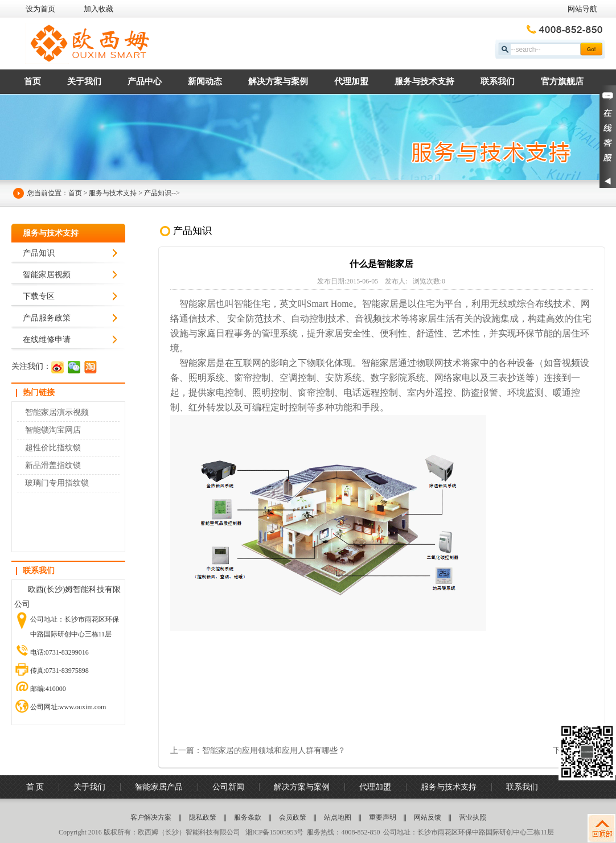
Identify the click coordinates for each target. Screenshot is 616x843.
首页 (32, 81)
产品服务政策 (47, 318)
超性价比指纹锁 (53, 448)
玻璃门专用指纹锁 (57, 483)
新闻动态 (205, 81)
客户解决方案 (151, 817)
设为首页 (40, 9)
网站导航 (582, 9)
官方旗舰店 (562, 81)
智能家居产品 (159, 787)
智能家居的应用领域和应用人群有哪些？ (274, 751)
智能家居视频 (47, 275)
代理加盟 (351, 81)
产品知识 (158, 193)
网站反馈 (428, 817)
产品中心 (145, 81)
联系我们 (498, 81)
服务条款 (248, 817)
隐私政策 (203, 817)
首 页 (35, 787)
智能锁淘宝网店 (53, 430)
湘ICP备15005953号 (274, 832)
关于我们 (84, 81)
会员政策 (293, 817)
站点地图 (338, 817)
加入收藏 (98, 9)
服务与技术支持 (424, 81)
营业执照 (473, 817)
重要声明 (383, 817)
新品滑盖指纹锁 (53, 465)
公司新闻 (228, 787)
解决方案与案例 (278, 81)
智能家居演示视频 (57, 412)
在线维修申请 (47, 340)
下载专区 (39, 296)
